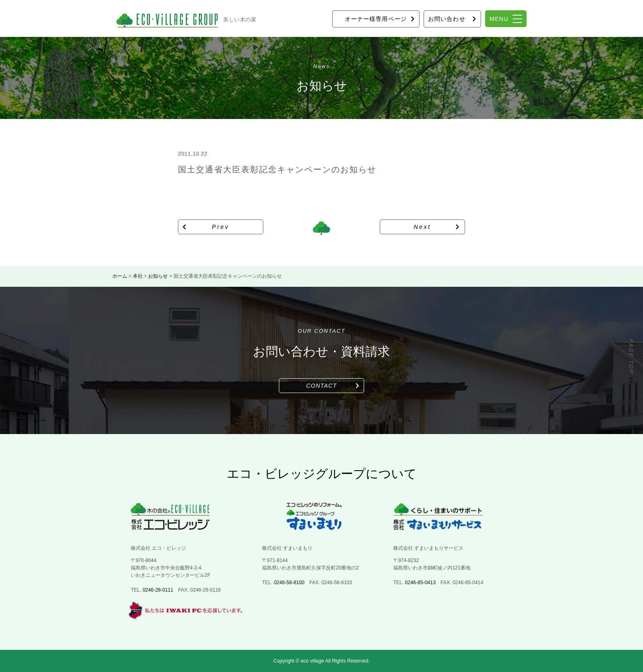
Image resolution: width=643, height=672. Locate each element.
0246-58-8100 (289, 583)
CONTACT (322, 386)
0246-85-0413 (421, 583)
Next (423, 227)
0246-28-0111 (158, 590)
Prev (221, 227)
